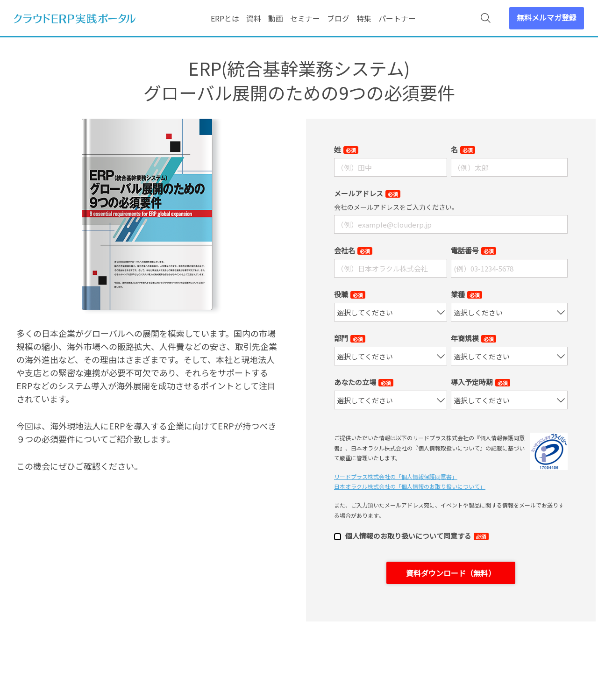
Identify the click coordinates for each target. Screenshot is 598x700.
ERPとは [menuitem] (225, 18)
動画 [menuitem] (276, 18)
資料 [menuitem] (254, 18)
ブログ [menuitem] (338, 18)
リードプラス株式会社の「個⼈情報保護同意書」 (396, 476)
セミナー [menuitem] (305, 18)
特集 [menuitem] (364, 18)
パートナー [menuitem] (397, 18)
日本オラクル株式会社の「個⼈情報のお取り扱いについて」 (410, 486)
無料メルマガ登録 (547, 17)
